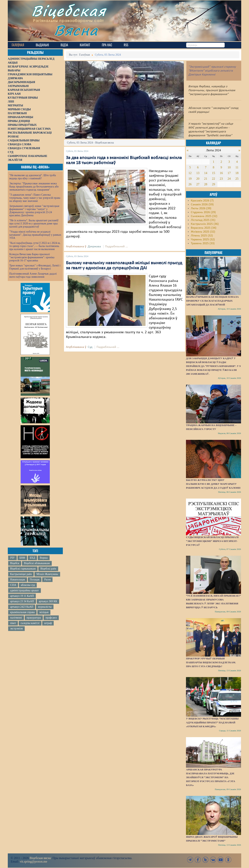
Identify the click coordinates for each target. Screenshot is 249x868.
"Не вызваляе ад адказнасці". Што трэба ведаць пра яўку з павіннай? (33, 177)
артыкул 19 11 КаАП (22, 596)
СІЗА (13, 585)
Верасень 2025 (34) (204, 228)
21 (206, 179)
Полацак (35, 580)
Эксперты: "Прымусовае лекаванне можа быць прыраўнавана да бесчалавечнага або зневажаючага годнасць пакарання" (34, 187)
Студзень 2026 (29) (203, 212)
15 (213, 173)
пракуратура (34, 618)
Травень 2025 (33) (203, 243)
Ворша (44, 558)
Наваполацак (18, 580)
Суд (90, 347)
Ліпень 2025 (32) (202, 236)
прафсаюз (51, 618)
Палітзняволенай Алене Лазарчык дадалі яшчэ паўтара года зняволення (33, 275)
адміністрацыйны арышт (25, 590)
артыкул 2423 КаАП (22, 607)
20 (198, 179)
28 (206, 184)
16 (221, 173)
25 (237, 179)
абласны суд (28, 585)
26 (190, 184)
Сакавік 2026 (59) (202, 205)
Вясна (76, 30)
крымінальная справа (22, 612)
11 (237, 167)
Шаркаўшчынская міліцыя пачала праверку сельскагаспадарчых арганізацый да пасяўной (212, 301)
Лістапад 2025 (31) (203, 220)
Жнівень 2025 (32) (203, 232)
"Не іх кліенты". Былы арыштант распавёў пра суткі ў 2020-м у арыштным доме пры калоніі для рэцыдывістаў (34, 224)
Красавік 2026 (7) (202, 201)
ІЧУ (12, 558)
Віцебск (15, 563)
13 (198, 173)
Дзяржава (94, 247)
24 (229, 179)
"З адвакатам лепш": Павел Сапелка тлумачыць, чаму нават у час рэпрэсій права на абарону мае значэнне (35, 198)
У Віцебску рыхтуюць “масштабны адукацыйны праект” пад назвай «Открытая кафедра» (212, 722)
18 (237, 173)
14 (206, 173)
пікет (13, 623)
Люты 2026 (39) (201, 208)
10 (229, 167)
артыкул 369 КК (48, 601)
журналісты (45, 607)
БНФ (22, 558)
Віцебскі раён (48, 569)
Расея (47, 580)
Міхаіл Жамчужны (47, 574)
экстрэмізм (16, 629)
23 (221, 179)
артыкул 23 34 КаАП (22, 601)
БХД (32, 558)
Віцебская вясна (40, 858)
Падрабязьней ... (116, 247)
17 (229, 173)
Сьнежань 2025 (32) (204, 216)
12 (190, 173)
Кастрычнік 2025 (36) (205, 224)
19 (190, 179)
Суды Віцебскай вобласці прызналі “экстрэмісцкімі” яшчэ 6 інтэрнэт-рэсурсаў (212, 541)
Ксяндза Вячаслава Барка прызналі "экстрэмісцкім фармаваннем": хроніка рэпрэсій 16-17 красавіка (32, 257)
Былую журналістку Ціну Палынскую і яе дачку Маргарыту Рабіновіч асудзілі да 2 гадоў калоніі (213, 484)
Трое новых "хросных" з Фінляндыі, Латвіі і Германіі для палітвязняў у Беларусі (35, 267)
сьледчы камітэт (30, 623)
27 (198, 184)
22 (213, 179)
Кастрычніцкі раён (21, 574)
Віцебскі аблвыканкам (37, 563)
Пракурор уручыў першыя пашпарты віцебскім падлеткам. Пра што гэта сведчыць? (211, 662)
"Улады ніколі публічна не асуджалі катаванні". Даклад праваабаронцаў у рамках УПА (35, 235)
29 (213, 184)
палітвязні (16, 618)
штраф (48, 623)
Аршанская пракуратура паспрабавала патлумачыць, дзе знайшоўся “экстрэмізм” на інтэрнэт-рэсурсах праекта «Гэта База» (210, 777)
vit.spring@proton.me (34, 861)
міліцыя (44, 612)
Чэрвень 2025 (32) (203, 240)
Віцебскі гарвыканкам (23, 569)
